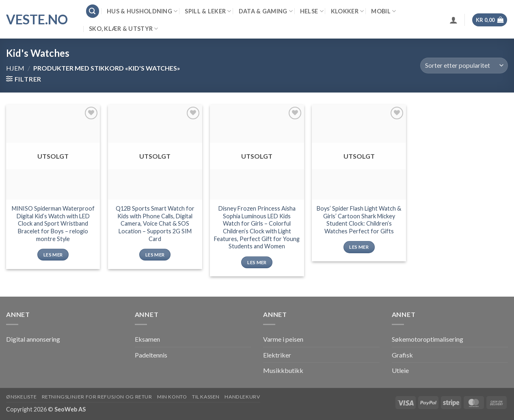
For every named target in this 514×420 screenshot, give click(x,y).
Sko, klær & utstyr (124, 29)
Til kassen (206, 397)
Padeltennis (151, 355)
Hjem (15, 68)
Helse (312, 11)
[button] (93, 11)
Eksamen (147, 339)
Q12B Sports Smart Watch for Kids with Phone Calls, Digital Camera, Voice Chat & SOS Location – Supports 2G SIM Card (155, 224)
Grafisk (402, 355)
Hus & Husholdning (142, 11)
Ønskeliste (21, 397)
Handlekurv (242, 397)
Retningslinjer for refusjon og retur (97, 397)
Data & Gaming (266, 11)
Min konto (172, 397)
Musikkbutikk (283, 370)
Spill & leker (208, 11)
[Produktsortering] (464, 66)
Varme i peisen (283, 339)
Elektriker (277, 355)
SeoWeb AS (70, 409)
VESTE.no (37, 19)
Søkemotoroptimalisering (428, 339)
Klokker (348, 11)
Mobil (383, 11)
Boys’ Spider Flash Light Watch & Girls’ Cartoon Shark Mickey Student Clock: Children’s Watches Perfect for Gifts (359, 220)
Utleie (400, 370)
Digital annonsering (33, 339)
